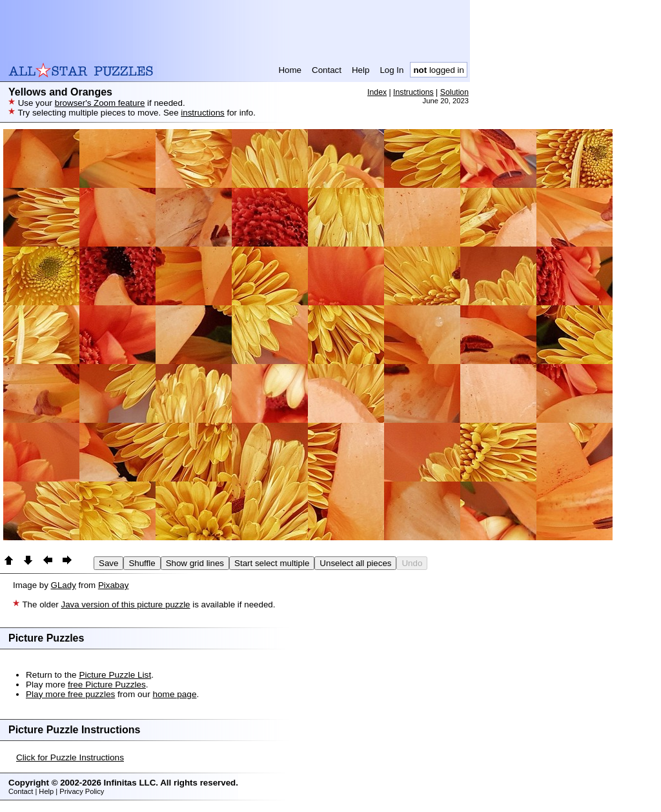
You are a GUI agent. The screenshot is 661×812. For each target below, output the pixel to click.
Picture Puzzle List (115, 675)
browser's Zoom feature (100, 103)
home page (174, 694)
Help (361, 70)
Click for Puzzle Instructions (70, 757)
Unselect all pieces (355, 563)
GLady (64, 585)
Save (108, 563)
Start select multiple (272, 563)
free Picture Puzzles (107, 685)
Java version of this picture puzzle (125, 604)
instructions (202, 113)
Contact (327, 70)
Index (377, 92)
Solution (454, 92)
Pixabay (113, 585)
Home (290, 70)
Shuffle (142, 563)
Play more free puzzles (70, 694)
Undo (412, 563)
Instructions (413, 92)
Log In (392, 70)
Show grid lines (195, 563)
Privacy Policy (82, 791)
